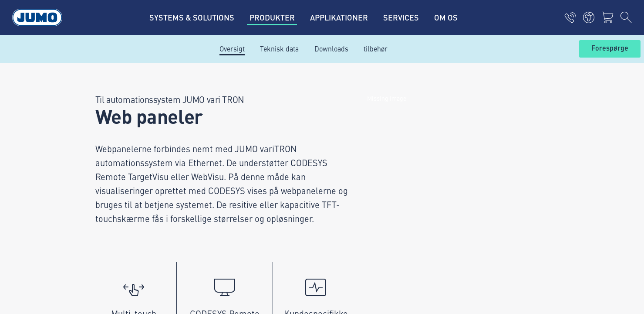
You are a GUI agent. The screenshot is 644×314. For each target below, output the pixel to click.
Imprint (86, 198)
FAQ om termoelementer (241, 160)
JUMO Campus (226, 143)
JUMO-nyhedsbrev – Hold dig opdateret (395, 143)
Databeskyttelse (99, 215)
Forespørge (610, 48)
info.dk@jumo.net (126, 163)
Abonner (544, 157)
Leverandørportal (230, 126)
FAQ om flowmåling (233, 177)
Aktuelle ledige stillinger (241, 109)
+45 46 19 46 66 (124, 152)
